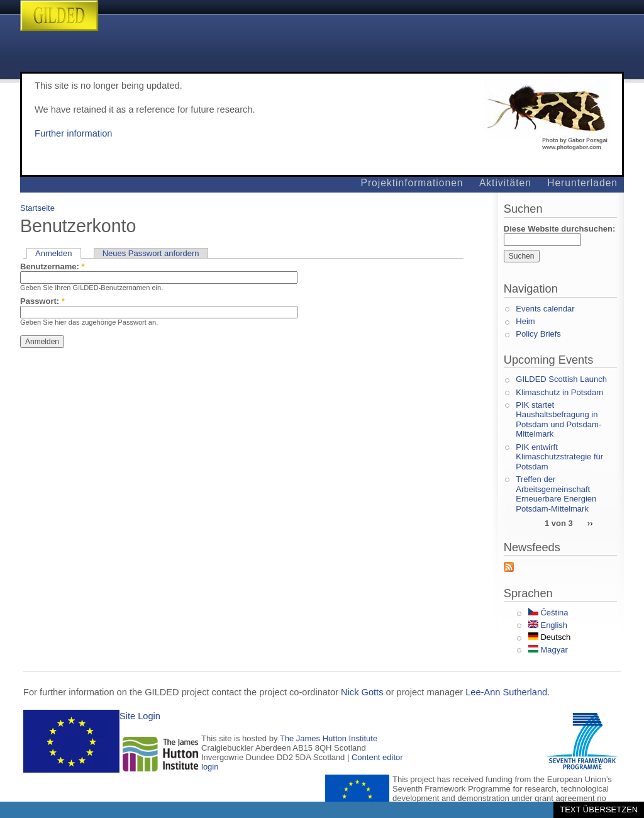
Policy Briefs (538, 334)
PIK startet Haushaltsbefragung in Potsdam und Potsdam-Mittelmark (558, 420)
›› (590, 523)
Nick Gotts (362, 692)
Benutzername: (53, 266)
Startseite (37, 208)
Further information (73, 133)
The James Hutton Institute (329, 738)
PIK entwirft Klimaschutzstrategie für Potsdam (559, 457)
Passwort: (42, 301)
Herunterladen (582, 183)
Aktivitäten (505, 183)
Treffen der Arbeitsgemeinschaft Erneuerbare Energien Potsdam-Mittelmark (556, 494)
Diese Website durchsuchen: (559, 229)
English (548, 625)
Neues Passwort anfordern (151, 253)
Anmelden (54, 253)
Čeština (548, 613)
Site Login (140, 716)
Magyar (548, 650)
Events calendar (545, 309)
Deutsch (549, 637)
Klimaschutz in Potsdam (559, 392)
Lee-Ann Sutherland (506, 692)
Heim (525, 321)
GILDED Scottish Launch (561, 379)
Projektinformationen (412, 183)
